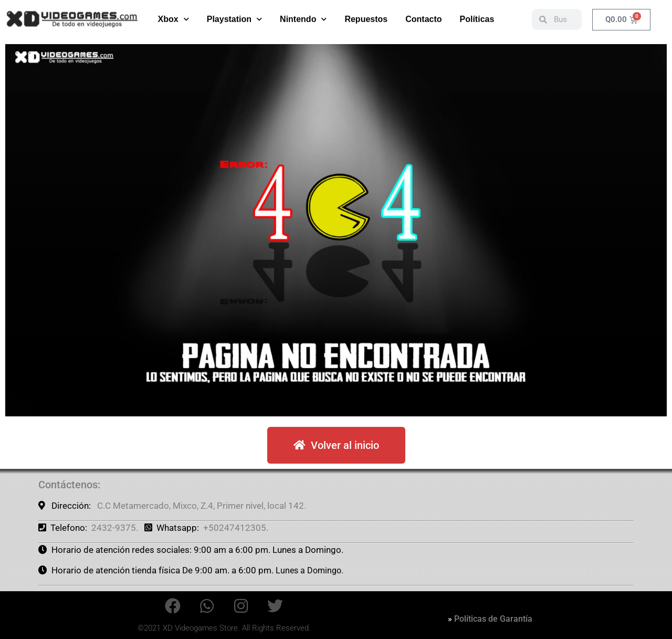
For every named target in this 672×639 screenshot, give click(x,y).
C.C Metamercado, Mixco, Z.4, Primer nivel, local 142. (202, 506)
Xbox (174, 17)
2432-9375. (115, 528)
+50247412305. (236, 528)
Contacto (423, 17)
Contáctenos (68, 485)
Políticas (477, 17)
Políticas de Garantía (493, 619)
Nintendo (303, 17)
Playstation (234, 17)
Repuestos (366, 17)
